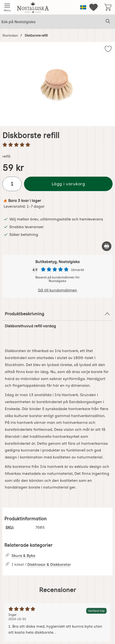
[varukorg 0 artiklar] (108, 7)
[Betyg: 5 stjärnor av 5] (57, 145)
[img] (108, 49)
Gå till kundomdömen (57, 290)
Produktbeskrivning (57, 314)
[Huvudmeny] (7, 7)
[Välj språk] (83, 7)
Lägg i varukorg (68, 184)
